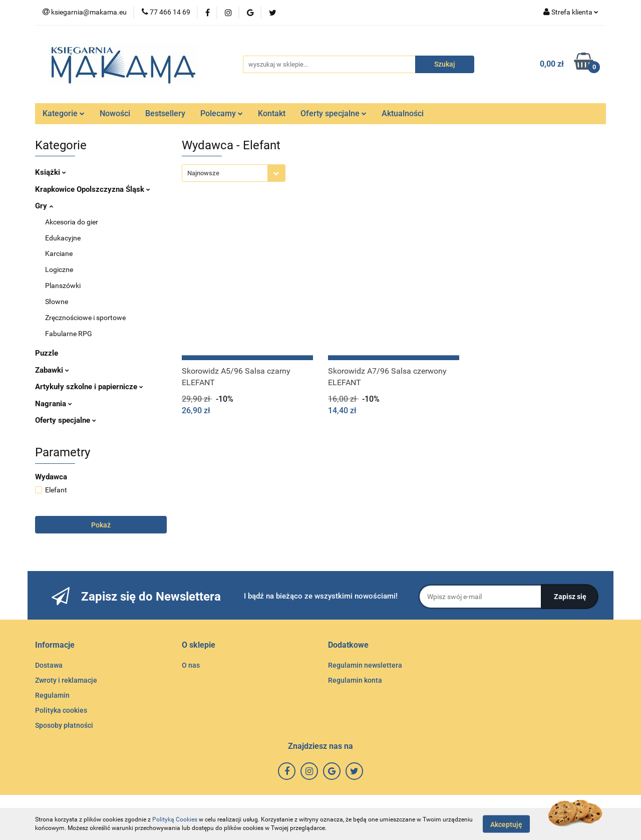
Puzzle (47, 353)
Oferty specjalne (334, 113)
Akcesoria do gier (72, 222)
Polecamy (222, 113)
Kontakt (272, 113)
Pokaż (101, 525)
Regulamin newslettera (365, 665)
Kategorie (64, 113)
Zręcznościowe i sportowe (85, 318)
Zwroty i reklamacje (66, 680)
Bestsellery (165, 113)
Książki (51, 172)
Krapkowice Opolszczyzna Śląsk (93, 189)
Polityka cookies (61, 710)
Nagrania (54, 404)
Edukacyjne (63, 238)
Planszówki (63, 286)
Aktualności (403, 113)
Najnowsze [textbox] (203, 173)
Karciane (59, 253)
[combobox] (234, 173)
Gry (44, 206)
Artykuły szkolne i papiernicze (89, 387)
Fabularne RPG (69, 334)
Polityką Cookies (175, 819)
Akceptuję (506, 824)
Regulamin (52, 695)
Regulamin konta (355, 680)
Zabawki (52, 370)
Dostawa (49, 665)
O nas (191, 665)
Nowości (115, 113)
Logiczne (59, 269)
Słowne (57, 302)
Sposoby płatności (64, 725)
